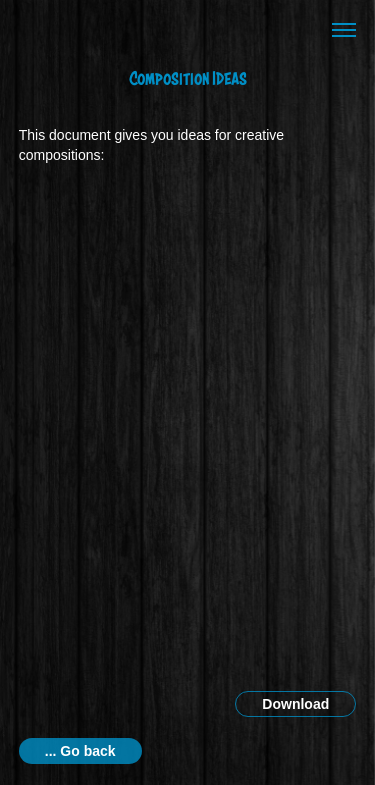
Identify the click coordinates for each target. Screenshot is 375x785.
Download (295, 704)
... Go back (80, 751)
